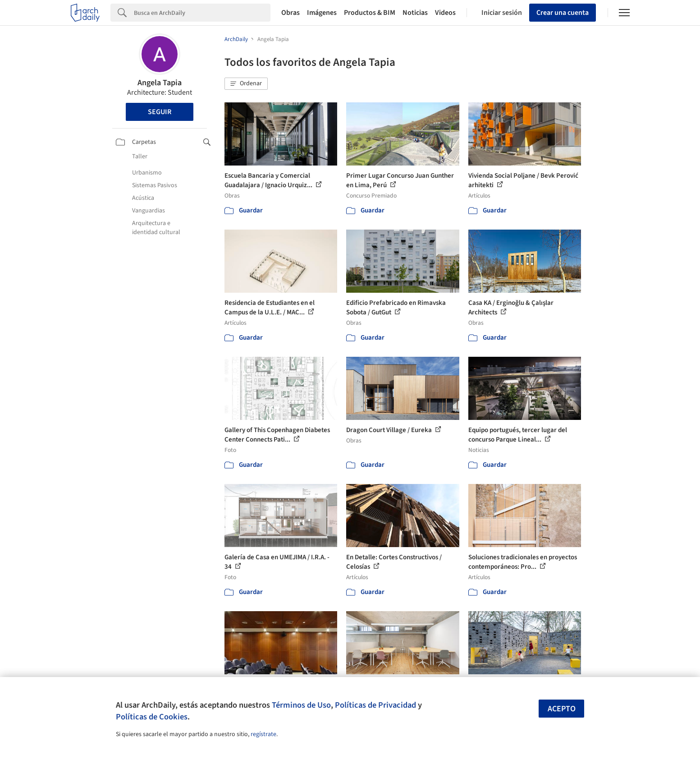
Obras (291, 13)
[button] (246, 84)
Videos (445, 13)
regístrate (263, 734)
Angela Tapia (160, 83)
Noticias (415, 13)
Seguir (160, 112)
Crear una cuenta (563, 13)
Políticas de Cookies (152, 717)
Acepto (562, 709)
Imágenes (322, 13)
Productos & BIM (370, 13)
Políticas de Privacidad (375, 705)
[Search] (202, 13)
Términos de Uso (301, 705)
